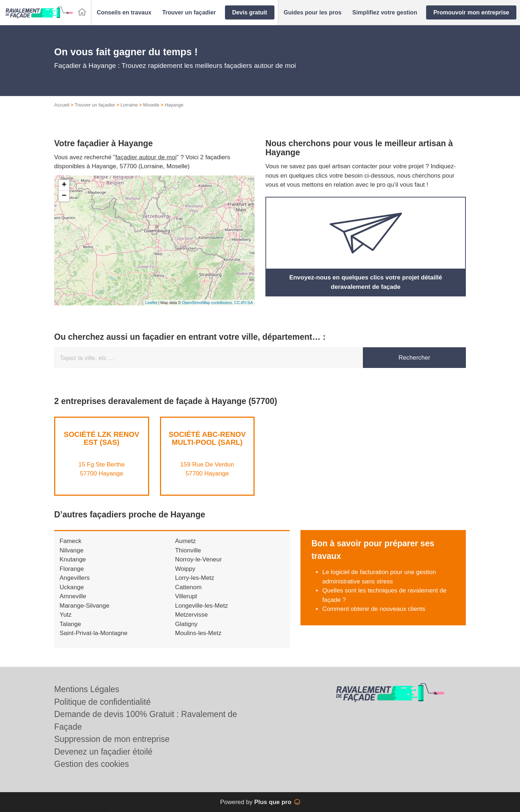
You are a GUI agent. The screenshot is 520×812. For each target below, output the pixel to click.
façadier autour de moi (146, 157)
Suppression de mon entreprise (112, 739)
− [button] (64, 196)
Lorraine (129, 105)
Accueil (62, 105)
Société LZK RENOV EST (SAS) (102, 438)
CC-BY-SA (243, 303)
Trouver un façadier (95, 105)
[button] (124, 13)
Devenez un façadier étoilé (103, 752)
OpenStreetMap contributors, (208, 303)
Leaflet (151, 303)
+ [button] (64, 185)
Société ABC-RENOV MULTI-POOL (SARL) (207, 438)
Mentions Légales (87, 689)
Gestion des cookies (92, 764)
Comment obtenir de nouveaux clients (374, 609)
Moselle (151, 105)
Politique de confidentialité (102, 702)
